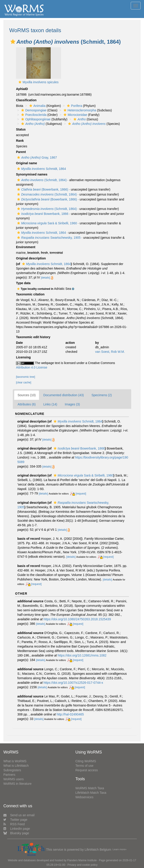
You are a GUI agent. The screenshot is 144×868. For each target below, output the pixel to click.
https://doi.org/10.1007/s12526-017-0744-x (73, 683)
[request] (81, 494)
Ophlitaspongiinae (35, 119)
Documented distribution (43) (64, 395)
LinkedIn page (17, 829)
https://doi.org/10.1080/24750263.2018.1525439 (77, 619)
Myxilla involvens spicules (41, 82)
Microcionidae (75, 115)
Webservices (85, 797)
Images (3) (72, 404)
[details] (46, 278)
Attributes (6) (27, 404)
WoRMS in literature (17, 784)
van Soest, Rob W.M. (110, 352)
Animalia (37, 106)
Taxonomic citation (30, 294)
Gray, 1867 (37, 157)
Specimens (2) (102, 395)
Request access (87, 770)
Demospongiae (33, 110)
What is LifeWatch (16, 766)
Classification (26, 100)
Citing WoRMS (86, 761)
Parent (21, 152)
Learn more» (120, 849)
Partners (9, 775)
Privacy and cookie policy (82, 865)
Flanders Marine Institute (82, 860)
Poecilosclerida (33, 115)
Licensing (23, 357)
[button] (13, 42)
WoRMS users (14, 779)
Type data (23, 283)
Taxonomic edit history (33, 337)
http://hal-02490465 (70, 714)
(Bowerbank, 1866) (42, 189)
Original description (31, 258)
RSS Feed (14, 824)
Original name (26, 163)
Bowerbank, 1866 (42, 214)
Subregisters (12, 770)
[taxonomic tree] (26, 377)
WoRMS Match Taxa (90, 788)
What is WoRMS (15, 761)
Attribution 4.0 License (32, 367)
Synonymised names (32, 174)
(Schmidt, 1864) (41, 180)
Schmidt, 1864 (41, 169)
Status (21, 129)
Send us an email (19, 815)
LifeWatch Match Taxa (91, 793)
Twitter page (15, 820)
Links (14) (50, 404)
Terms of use (85, 766)
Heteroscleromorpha (79, 110)
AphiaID (22, 89)
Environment (26, 247)
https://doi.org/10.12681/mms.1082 (82, 655)
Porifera (74, 106)
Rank (20, 141)
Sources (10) (27, 395)
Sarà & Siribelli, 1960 (46, 223)
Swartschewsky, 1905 (48, 238)
